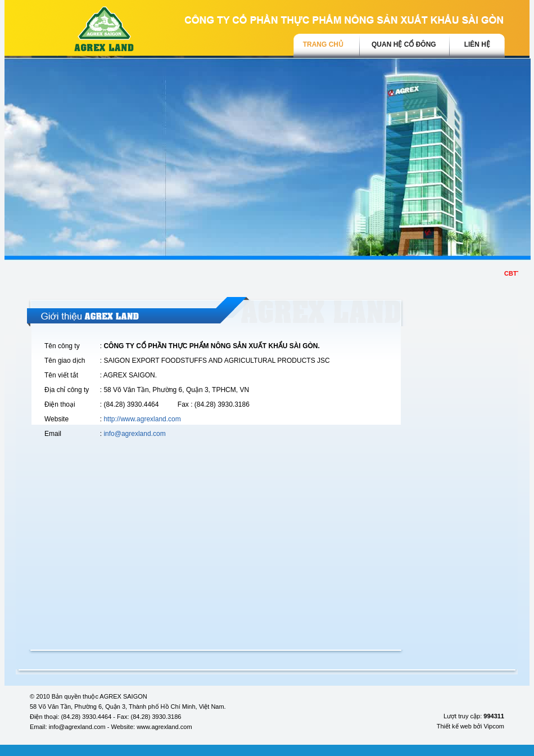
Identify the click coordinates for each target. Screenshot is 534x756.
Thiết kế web (454, 726)
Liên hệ (477, 44)
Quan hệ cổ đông (404, 44)
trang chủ (323, 44)
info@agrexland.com (134, 434)
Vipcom (494, 726)
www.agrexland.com (164, 727)
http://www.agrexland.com (142, 419)
